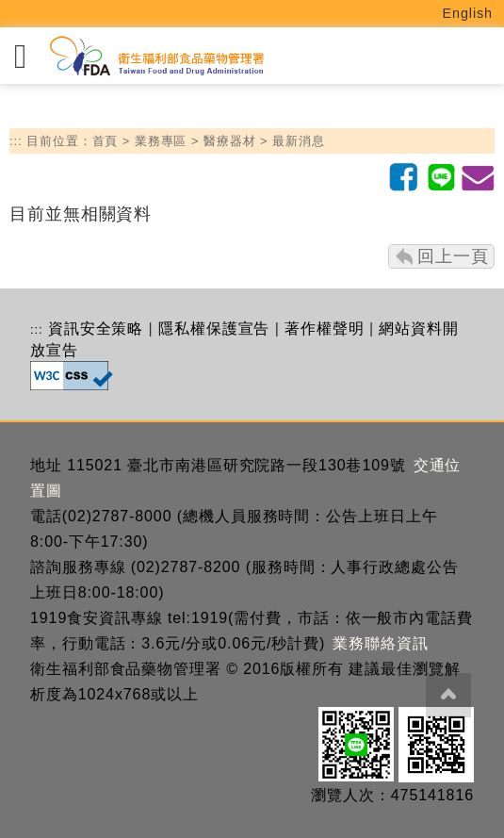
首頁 (106, 141)
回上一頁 (453, 256)
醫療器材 (230, 141)
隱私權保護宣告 (214, 329)
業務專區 (161, 141)
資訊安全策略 (96, 329)
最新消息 (299, 141)
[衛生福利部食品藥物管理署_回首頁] (155, 56)
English (468, 13)
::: (16, 141)
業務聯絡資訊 (380, 643)
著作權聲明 (325, 329)
